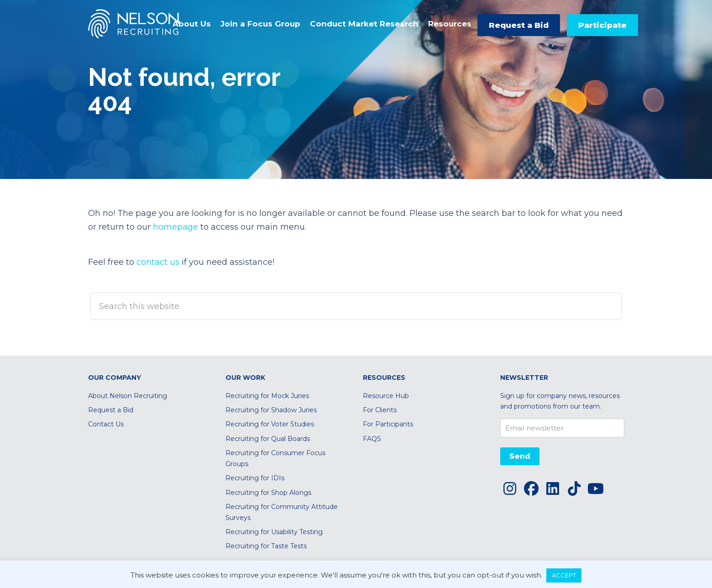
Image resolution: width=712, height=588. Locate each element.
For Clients (380, 410)
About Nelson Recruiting (128, 396)
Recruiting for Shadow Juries (271, 410)
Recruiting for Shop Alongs (268, 493)
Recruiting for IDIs (255, 478)
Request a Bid (519, 25)
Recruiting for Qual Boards (268, 439)
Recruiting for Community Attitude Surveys (282, 512)
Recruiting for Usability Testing (274, 532)
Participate (602, 25)
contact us (158, 262)
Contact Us (106, 424)
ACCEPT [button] (564, 575)
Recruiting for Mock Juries (267, 396)
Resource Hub (386, 396)
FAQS (372, 439)
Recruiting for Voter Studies (270, 424)
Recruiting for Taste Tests (266, 546)
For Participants (388, 424)
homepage (175, 227)
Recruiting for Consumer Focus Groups (275, 458)
